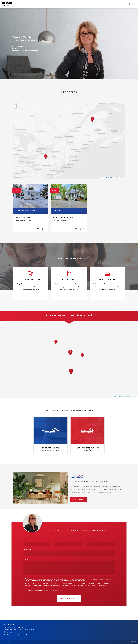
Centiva (133, 642)
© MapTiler (107, 178)
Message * (27, 560)
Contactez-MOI (69, 598)
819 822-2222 (18, 49)
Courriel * (91, 540)
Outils (113, 4)
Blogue (103, 4)
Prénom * (27, 540)
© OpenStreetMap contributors (117, 178)
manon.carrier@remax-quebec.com (25, 51)
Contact (123, 4)
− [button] (15, 107)
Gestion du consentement (108, 642)
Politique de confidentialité (34, 590)
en (134, 4)
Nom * (57, 540)
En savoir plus (79, 500)
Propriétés (91, 4)
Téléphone (27, 550)
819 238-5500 (18, 46)
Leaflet (102, 178)
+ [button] (15, 105)
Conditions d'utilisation (55, 590)
